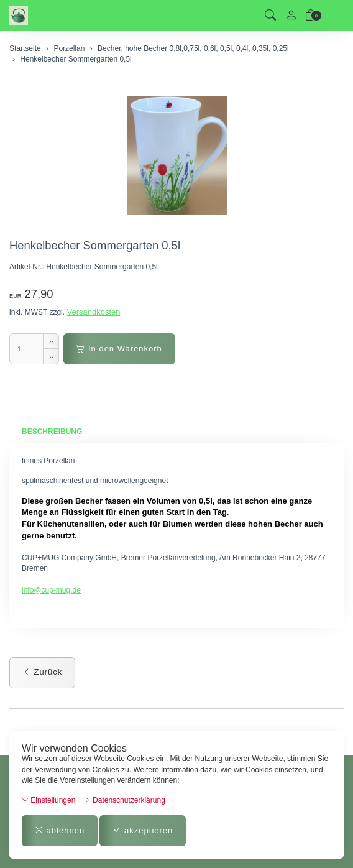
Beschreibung (52, 432)
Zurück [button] (42, 672)
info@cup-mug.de (51, 590)
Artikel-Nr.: (27, 267)
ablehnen (60, 830)
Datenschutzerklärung (125, 800)
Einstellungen (48, 800)
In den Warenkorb (119, 349)
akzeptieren (143, 830)
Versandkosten (93, 312)
